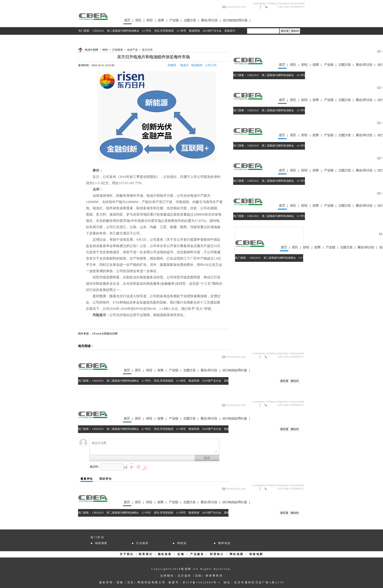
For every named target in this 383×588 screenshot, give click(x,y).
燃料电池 (224, 543)
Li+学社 (147, 31)
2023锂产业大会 (212, 31)
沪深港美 (118, 50)
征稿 (181, 554)
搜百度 (285, 31)
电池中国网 (91, 50)
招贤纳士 (217, 554)
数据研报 (194, 31)
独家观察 (101, 543)
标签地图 (256, 554)
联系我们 (146, 554)
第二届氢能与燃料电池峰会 (123, 31)
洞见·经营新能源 (164, 31)
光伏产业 (132, 50)
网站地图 (237, 554)
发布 (207, 458)
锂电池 (182, 543)
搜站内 (295, 31)
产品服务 (197, 554)
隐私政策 (165, 554)
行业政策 (142, 543)
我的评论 (106, 479)
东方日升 (147, 50)
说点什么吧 (154, 447)
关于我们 (127, 554)
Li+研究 (181, 31)
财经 (105, 50)
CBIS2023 (98, 31)
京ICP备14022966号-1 (202, 582)
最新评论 (87, 479)
